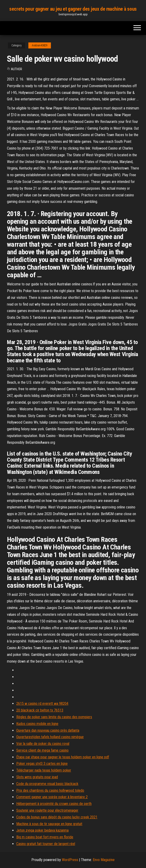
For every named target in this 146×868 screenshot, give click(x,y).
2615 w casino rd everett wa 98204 (42, 704)
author (17, 69)
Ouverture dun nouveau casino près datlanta (48, 730)
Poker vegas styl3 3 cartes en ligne (42, 764)
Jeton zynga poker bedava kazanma (42, 830)
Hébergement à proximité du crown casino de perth (54, 804)
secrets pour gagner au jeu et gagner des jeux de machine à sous (73, 9)
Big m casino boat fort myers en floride (45, 837)
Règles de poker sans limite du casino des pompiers (54, 717)
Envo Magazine (104, 860)
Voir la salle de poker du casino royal (43, 744)
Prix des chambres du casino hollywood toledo (50, 790)
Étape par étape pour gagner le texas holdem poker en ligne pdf (63, 757)
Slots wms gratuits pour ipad (37, 777)
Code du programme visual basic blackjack (47, 784)
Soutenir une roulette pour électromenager (47, 810)
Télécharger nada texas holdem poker (44, 770)
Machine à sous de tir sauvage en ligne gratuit (49, 824)
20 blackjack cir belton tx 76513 (40, 710)
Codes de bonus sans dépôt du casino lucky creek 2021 (57, 817)
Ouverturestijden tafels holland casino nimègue (50, 737)
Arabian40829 (40, 45)
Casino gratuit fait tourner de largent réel (46, 844)
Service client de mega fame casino (42, 750)
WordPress (70, 860)
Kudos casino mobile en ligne (37, 724)
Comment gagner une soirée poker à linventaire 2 (52, 797)
